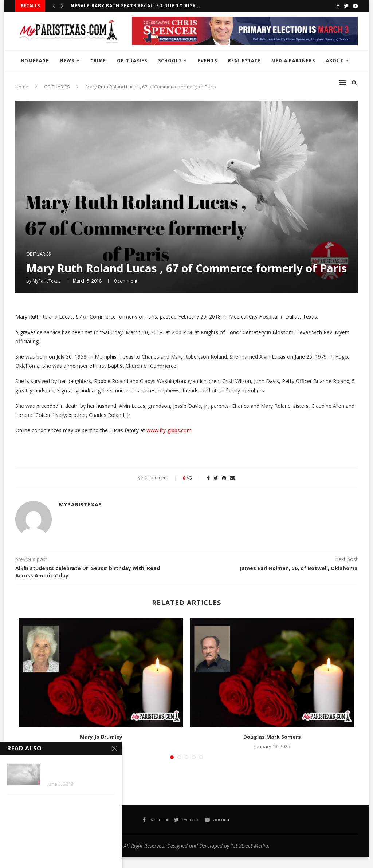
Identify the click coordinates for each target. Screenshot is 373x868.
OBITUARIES (132, 61)
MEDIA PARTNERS (293, 61)
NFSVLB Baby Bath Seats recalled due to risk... (136, 6)
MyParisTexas (46, 281)
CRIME (98, 61)
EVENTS (207, 61)
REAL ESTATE (244, 61)
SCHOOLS (170, 61)
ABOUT (335, 61)
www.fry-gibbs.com (169, 430)
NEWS (67, 61)
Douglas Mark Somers (272, 737)
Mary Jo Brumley (101, 737)
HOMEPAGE (35, 61)
